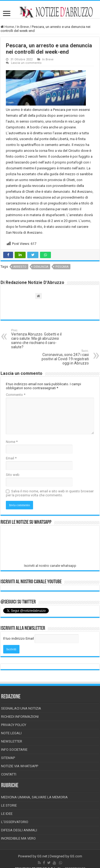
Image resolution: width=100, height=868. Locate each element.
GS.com (76, 856)
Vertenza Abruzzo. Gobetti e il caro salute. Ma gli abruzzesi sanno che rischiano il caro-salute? (39, 339)
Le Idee (7, 814)
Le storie (9, 805)
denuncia (41, 267)
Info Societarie (14, 750)
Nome (12, 442)
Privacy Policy (14, 725)
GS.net (42, 856)
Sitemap (8, 758)
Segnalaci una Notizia (21, 708)
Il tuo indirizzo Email (19, 638)
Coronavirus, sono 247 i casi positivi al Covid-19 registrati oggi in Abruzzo (61, 357)
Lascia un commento (26, 63)
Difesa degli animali (19, 830)
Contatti (9, 774)
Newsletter (12, 741)
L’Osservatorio (15, 822)
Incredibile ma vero (18, 838)
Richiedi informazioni (20, 717)
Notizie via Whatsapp (20, 766)
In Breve (23, 27)
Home (7, 27)
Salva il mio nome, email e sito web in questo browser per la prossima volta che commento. (50, 493)
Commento (16, 395)
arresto (20, 267)
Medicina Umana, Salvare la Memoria (34, 797)
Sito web (13, 475)
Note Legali (11, 733)
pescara (62, 267)
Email (11, 458)
